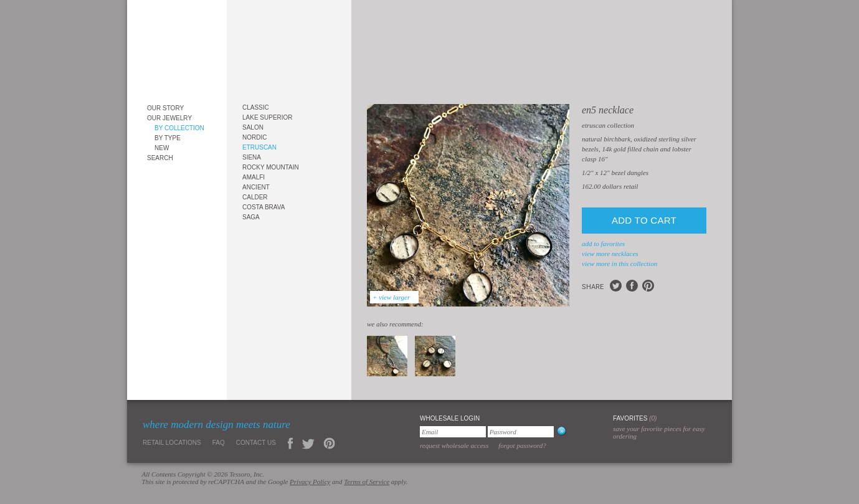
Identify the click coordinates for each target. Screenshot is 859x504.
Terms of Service (367, 482)
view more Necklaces (610, 254)
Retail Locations (172, 443)
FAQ (219, 443)
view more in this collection (619, 264)
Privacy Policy (310, 482)
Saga (251, 217)
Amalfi (254, 177)
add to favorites (603, 244)
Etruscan (259, 147)
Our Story (165, 108)
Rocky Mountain (271, 167)
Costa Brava (263, 207)
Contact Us (256, 443)
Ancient (256, 187)
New (162, 148)
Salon (253, 127)
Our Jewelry (169, 118)
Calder (255, 197)
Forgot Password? (522, 445)
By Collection (179, 128)
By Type (168, 138)
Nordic (254, 137)
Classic (256, 107)
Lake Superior (268, 117)
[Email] (453, 432)
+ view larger (391, 297)
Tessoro (177, 48)
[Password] (521, 432)
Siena (252, 157)
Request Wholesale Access (454, 445)
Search (160, 158)
